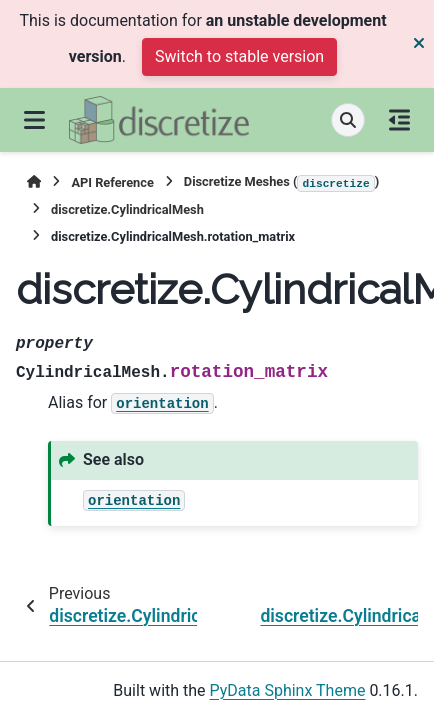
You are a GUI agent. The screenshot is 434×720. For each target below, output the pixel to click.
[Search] (348, 120)
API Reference (112, 182)
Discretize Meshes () (281, 183)
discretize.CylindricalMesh (127, 209)
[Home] (34, 182)
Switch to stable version (239, 56)
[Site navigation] (34, 120)
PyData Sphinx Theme (288, 690)
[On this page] (399, 120)
